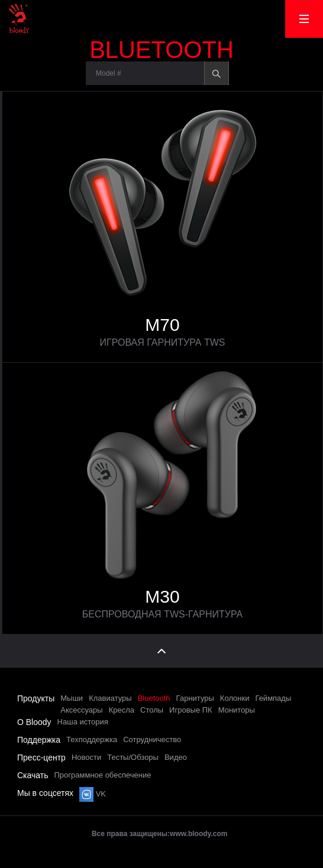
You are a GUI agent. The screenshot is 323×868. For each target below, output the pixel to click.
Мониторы (237, 710)
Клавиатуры (110, 698)
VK (93, 794)
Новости (86, 757)
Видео (176, 757)
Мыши (72, 698)
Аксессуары (81, 710)
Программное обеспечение (103, 775)
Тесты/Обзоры (133, 757)
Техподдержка (92, 739)
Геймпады (273, 698)
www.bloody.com (198, 834)
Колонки (235, 698)
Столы (152, 710)
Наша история (83, 722)
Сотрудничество (152, 739)
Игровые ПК (191, 710)
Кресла (122, 710)
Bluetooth (154, 698)
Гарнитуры (195, 698)
